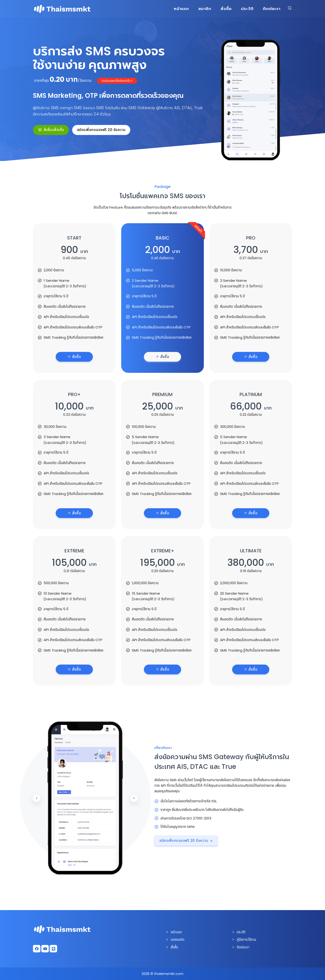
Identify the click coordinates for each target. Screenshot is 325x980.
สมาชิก (205, 9)
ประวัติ (247, 9)
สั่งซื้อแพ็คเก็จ (51, 130)
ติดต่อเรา (272, 9)
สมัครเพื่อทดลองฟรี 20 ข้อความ (101, 130)
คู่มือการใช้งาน (244, 939)
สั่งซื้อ (226, 9)
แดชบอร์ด (175, 939)
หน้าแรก (181, 9)
